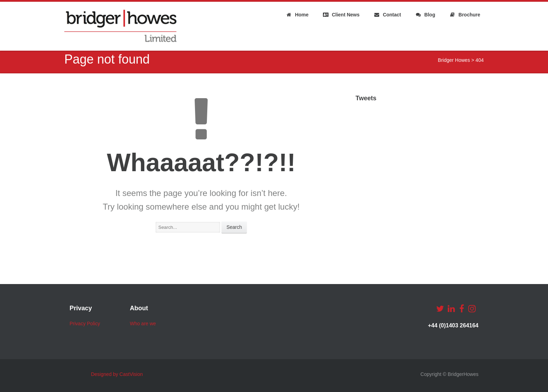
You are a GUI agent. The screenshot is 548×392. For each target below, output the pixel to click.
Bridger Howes (454, 60)
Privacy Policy (85, 324)
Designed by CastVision (117, 374)
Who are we (143, 324)
